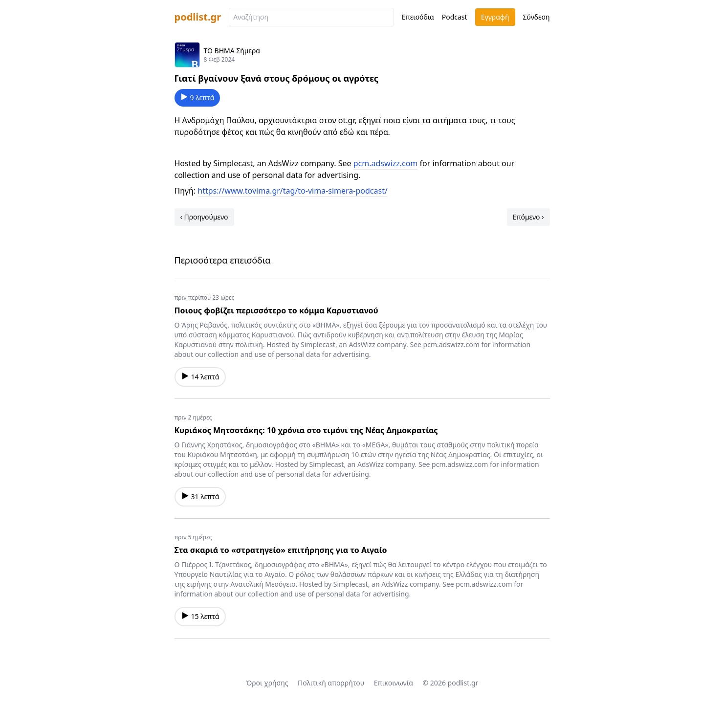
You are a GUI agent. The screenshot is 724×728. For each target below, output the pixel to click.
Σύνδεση (537, 17)
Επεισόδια (418, 17)
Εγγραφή (495, 17)
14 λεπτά (200, 377)
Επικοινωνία (394, 683)
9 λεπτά (197, 98)
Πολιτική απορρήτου (331, 683)
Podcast (455, 17)
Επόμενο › (528, 217)
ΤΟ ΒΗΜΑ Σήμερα (232, 51)
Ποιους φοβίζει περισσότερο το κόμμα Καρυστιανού (276, 310)
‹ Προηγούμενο (204, 217)
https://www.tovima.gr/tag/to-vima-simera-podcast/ (293, 191)
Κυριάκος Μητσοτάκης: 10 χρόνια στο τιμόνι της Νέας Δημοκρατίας (306, 430)
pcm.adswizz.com (386, 163)
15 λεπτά (200, 616)
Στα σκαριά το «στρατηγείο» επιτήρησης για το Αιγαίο (281, 550)
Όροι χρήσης (267, 683)
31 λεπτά (200, 496)
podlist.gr (198, 17)
